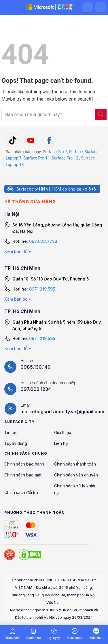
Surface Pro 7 (55, 152)
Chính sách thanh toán (75, 464)
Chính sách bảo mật (23, 475)
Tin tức (11, 432)
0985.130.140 (36, 367)
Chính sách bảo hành (24, 464)
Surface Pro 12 (65, 158)
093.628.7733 (43, 241)
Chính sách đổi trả (21, 492)
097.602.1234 (36, 389)
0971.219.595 (42, 289)
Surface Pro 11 (37, 158)
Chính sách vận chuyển (76, 475)
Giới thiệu (63, 432)
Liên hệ (61, 443)
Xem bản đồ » (18, 251)
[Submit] (101, 115)
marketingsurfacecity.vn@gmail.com (62, 412)
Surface (76, 152)
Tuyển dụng (16, 443)
